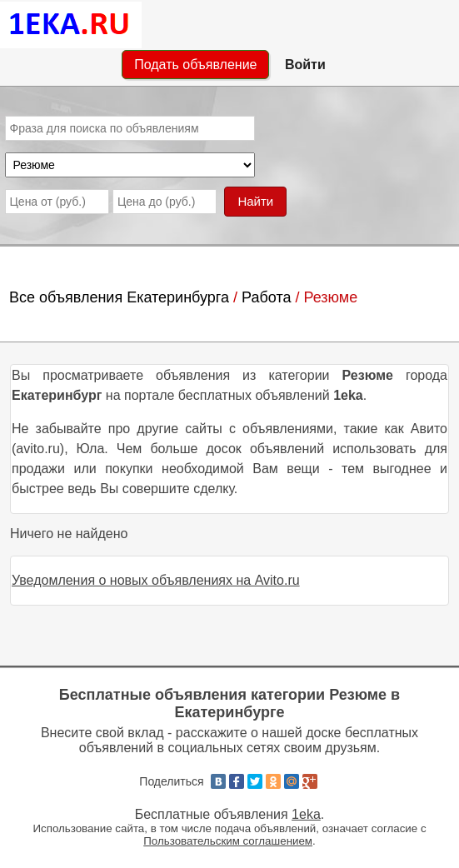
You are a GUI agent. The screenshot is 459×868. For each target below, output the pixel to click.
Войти (305, 65)
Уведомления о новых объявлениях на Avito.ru (156, 580)
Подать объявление (195, 65)
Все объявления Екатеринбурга (119, 297)
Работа (266, 297)
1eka (306, 814)
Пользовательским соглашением (228, 841)
